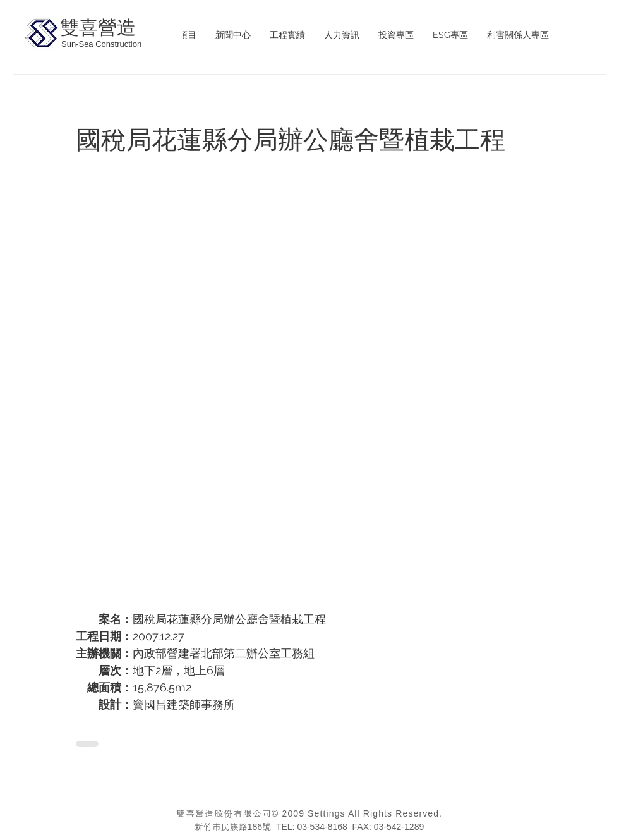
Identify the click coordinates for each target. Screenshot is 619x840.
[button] (287, 35)
